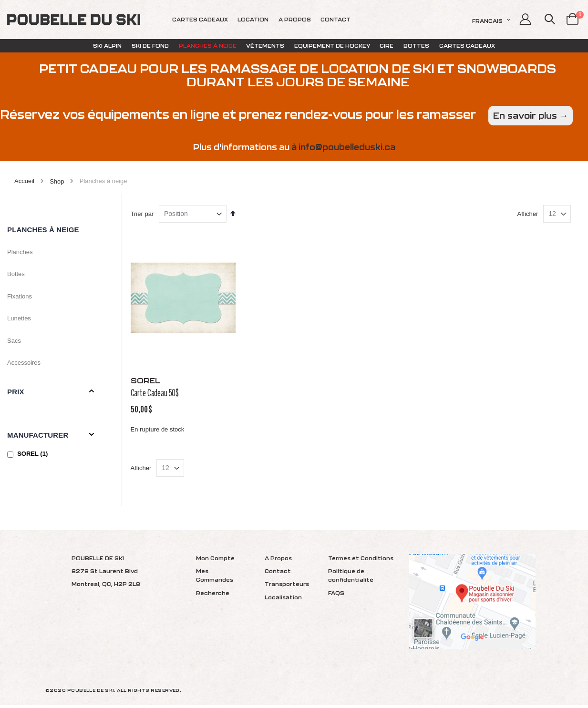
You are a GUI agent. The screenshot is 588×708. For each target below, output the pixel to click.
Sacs (14, 341)
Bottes (16, 274)
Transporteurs (287, 587)
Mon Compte (215, 561)
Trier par (150, 226)
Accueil (24, 181)
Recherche (213, 596)
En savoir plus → (531, 116)
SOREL (34, 454)
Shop (57, 181)
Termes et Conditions (361, 561)
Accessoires (24, 363)
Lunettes (19, 318)
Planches (20, 252)
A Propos (278, 561)
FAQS (336, 596)
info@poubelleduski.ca (347, 147)
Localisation (283, 600)
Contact (278, 574)
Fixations (20, 296)
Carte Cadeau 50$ (163, 401)
